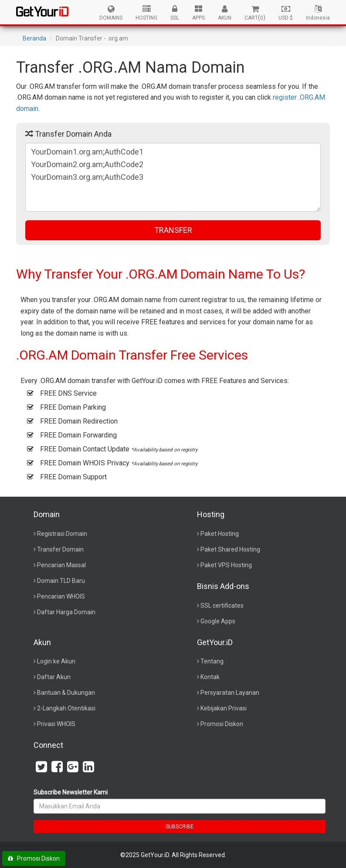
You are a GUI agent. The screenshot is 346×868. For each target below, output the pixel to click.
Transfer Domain (60, 549)
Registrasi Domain (62, 534)
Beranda (34, 38)
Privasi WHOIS (56, 724)
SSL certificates (222, 606)
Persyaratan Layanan (230, 693)
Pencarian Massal (61, 565)
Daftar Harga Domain (66, 612)
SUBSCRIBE (180, 827)
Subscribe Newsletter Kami (71, 792)
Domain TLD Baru (61, 581)
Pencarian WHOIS (61, 596)
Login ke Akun (56, 661)
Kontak (210, 677)
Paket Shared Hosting (230, 549)
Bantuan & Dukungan (66, 693)
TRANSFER (173, 230)
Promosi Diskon (222, 724)
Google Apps (218, 621)
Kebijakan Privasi (224, 708)
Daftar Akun (54, 677)
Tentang (212, 661)
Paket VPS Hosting (226, 565)
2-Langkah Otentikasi (66, 708)
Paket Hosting (220, 534)
